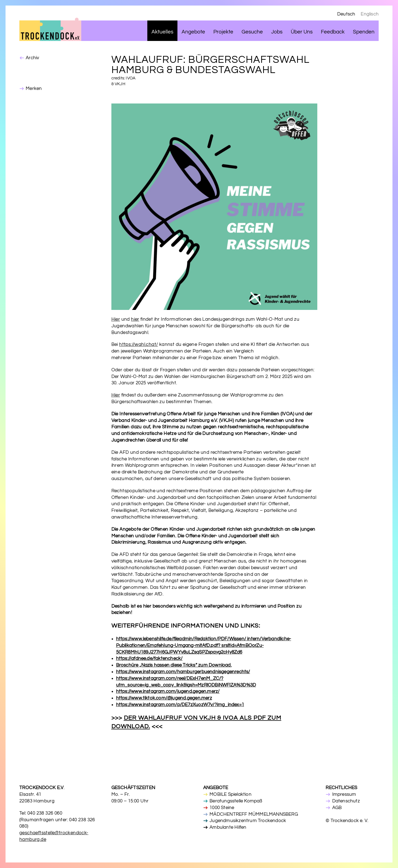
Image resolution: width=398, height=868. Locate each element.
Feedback (333, 32)
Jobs (277, 32)
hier (135, 319)
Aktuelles (162, 32)
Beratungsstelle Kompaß (236, 801)
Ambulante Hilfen (228, 827)
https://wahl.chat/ (138, 344)
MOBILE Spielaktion (231, 794)
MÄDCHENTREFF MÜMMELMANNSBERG (254, 814)
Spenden (364, 32)
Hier (116, 319)
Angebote (193, 32)
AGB (337, 808)
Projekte (223, 32)
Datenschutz (346, 801)
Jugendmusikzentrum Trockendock (248, 821)
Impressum (344, 794)
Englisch (370, 14)
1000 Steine (222, 808)
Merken (34, 89)
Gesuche (252, 32)
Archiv (32, 58)
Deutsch (346, 14)
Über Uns (302, 32)
